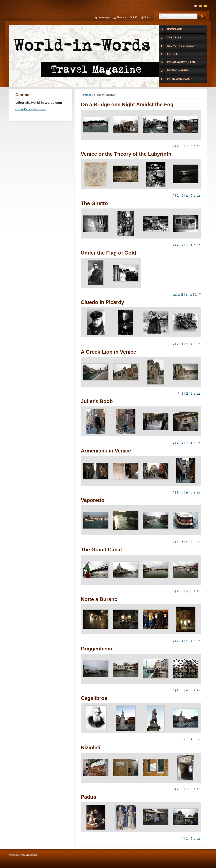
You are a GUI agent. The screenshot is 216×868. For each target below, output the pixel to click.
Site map (121, 17)
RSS (135, 17)
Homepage (87, 95)
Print (147, 17)
